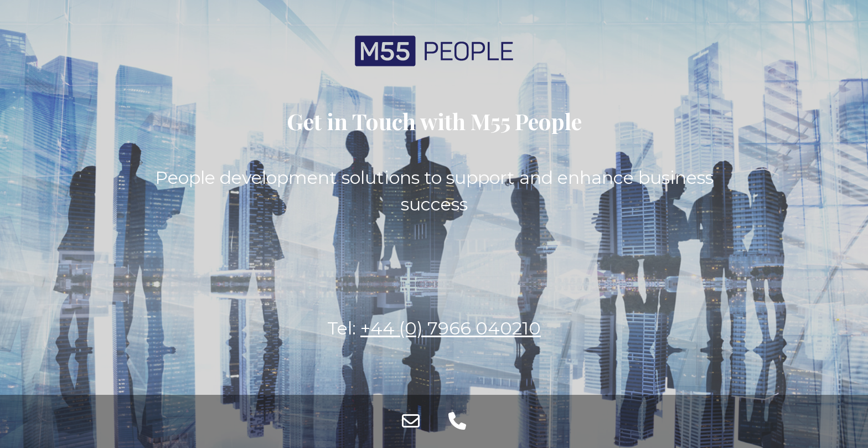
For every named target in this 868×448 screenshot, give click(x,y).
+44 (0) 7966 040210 (451, 328)
